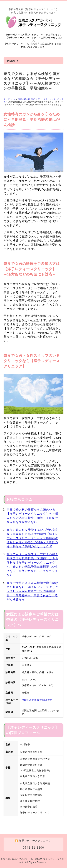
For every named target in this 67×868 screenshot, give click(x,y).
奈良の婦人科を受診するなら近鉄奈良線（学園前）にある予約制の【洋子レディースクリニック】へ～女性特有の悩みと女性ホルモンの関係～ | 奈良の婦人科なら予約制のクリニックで (32, 538)
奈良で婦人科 (8, 859)
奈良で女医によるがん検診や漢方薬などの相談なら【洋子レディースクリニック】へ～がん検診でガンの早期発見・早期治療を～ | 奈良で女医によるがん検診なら (32, 591)
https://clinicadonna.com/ (37, 700)
